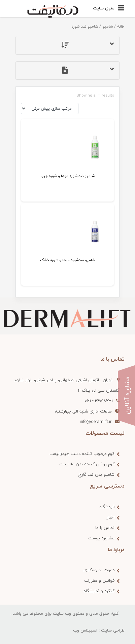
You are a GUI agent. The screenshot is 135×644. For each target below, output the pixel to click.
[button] (67, 45)
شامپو (108, 26)
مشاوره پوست (101, 538)
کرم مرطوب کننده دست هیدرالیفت (82, 454)
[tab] (67, 45)
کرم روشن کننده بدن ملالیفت (87, 464)
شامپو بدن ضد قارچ (96, 474)
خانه (121, 26)
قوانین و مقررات (99, 580)
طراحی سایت (113, 630)
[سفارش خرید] (50, 109)
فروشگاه (107, 507)
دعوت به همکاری (99, 570)
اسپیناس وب (85, 630)
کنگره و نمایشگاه (99, 591)
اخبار (111, 517)
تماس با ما (105, 528)
